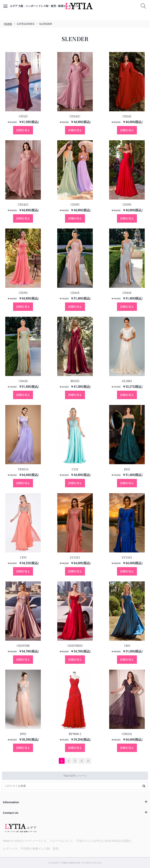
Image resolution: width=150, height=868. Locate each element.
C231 (75, 469)
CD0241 (127, 734)
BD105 (75, 381)
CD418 (75, 293)
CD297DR (23, 645)
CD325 (23, 116)
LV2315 (75, 557)
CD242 (127, 116)
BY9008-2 (75, 734)
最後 (88, 761)
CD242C (75, 116)
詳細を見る (23, 130)
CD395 (75, 204)
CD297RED (75, 645)
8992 (23, 734)
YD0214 (23, 469)
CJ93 (23, 557)
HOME (8, 24)
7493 (127, 645)
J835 (127, 469)
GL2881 (127, 381)
